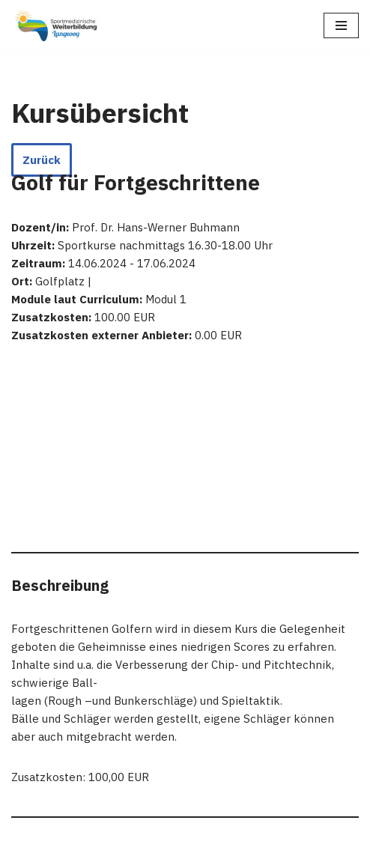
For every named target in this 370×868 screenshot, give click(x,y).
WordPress (246, 853)
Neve (110, 853)
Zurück (42, 160)
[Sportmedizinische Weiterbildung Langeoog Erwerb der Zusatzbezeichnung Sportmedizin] (56, 26)
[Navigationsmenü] (341, 25)
